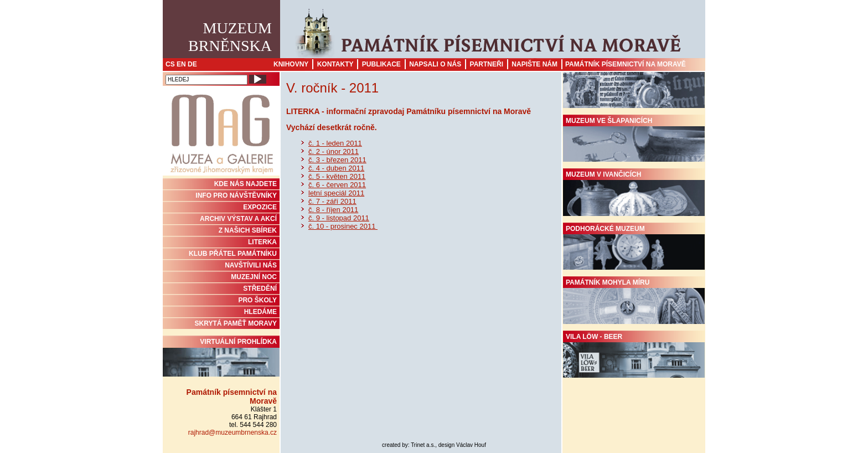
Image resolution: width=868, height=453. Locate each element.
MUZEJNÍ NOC (254, 277)
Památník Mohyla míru (634, 301)
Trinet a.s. (423, 445)
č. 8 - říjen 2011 (333, 210)
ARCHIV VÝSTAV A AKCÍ (238, 219)
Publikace (381, 64)
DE (192, 64)
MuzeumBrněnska (230, 37)
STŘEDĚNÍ (260, 289)
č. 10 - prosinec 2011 (343, 226)
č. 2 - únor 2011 (334, 151)
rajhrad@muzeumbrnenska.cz (232, 433)
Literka (262, 242)
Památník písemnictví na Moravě (626, 64)
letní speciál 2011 (336, 193)
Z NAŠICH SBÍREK (248, 230)
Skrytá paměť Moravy (236, 323)
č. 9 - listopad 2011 (339, 218)
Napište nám (534, 64)
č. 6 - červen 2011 (337, 185)
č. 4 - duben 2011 (336, 168)
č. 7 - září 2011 (332, 201)
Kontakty (335, 64)
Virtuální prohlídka (221, 357)
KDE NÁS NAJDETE (246, 184)
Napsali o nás (435, 64)
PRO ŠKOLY (257, 300)
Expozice (260, 207)
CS (170, 64)
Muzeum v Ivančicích (634, 193)
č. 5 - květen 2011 (337, 176)
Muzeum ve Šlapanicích (634, 140)
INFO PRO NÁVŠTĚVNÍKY (236, 195)
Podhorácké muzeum (634, 248)
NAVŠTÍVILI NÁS (251, 265)
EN (181, 64)
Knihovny (291, 64)
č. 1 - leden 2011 (335, 143)
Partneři (487, 64)
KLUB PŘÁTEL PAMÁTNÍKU (233, 254)
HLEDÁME (260, 312)
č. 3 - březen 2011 (337, 160)
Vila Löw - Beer (634, 356)
